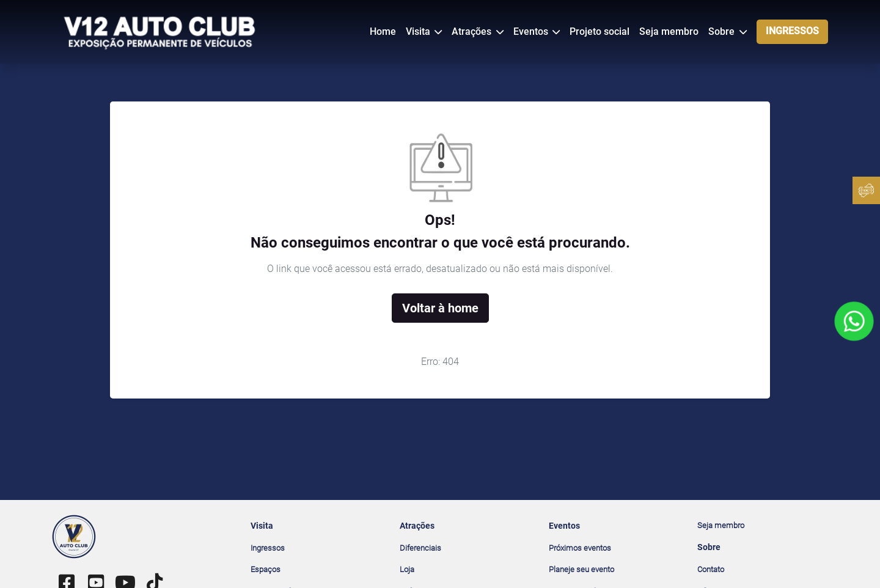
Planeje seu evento (581, 569)
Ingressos (268, 548)
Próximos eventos (580, 548)
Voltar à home (440, 308)
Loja (407, 569)
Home (383, 31)
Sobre (723, 31)
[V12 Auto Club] (160, 31)
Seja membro (669, 31)
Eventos (532, 31)
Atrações (473, 31)
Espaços (266, 569)
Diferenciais (420, 548)
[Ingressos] (866, 190)
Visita (419, 31)
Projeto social (599, 31)
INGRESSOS (792, 31)
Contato (711, 569)
